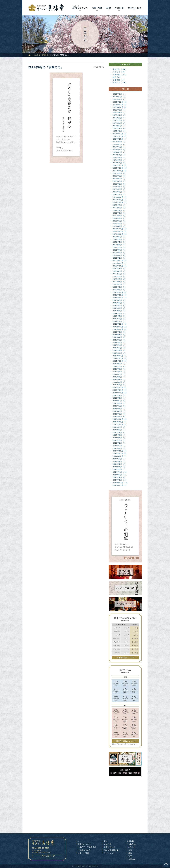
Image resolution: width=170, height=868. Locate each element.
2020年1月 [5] (119, 290)
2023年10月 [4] (120, 171)
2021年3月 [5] (119, 253)
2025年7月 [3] (119, 115)
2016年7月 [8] (119, 401)
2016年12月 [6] (120, 387)
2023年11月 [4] (120, 168)
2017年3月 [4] (119, 380)
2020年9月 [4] (119, 268)
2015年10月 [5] (120, 424)
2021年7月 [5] (119, 242)
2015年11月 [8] (120, 422)
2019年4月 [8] (119, 313)
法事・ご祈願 (83, 853)
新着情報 (45, 55)
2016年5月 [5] (119, 406)
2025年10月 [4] (120, 107)
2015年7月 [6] (119, 432)
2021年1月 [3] (119, 258)
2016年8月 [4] (119, 398)
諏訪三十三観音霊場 (88, 847)
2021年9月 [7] (119, 237)
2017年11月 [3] (120, 358)
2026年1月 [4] (119, 99)
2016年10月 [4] (120, 393)
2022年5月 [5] (119, 216)
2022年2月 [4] (119, 223)
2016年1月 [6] (119, 417)
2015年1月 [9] (119, 448)
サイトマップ (110, 853)
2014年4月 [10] (120, 472)
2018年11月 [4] (120, 327)
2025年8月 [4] (119, 113)
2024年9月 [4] (119, 142)
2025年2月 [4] (119, 128)
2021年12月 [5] (120, 229)
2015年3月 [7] (119, 443)
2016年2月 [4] (119, 414)
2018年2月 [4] (119, 350)
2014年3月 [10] (120, 475)
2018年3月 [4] (119, 348)
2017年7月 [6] (119, 369)
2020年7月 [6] (119, 274)
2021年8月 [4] (119, 239)
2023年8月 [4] (119, 176)
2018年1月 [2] (119, 353)
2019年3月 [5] (119, 316)
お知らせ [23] (119, 72)
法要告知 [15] (119, 80)
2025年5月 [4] (119, 120)
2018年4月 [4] (119, 345)
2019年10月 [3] (120, 298)
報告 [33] (117, 77)
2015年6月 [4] (119, 435)
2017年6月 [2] (119, 372)
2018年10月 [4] (120, 329)
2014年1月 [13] (120, 480)
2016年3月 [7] (119, 411)
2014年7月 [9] (119, 464)
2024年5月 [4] (119, 152)
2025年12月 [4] (120, 102)
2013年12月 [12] (120, 483)
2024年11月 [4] (120, 136)
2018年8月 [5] (119, 335)
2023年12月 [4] (120, 165)
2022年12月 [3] (120, 197)
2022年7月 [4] (119, 210)
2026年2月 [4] (119, 97)
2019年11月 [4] (120, 295)
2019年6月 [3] (119, 308)
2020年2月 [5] (119, 287)
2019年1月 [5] (119, 321)
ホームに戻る (35, 55)
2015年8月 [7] (119, 430)
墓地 (106, 841)
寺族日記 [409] (119, 69)
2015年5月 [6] (119, 438)
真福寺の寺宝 (85, 850)
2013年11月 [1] (120, 485)
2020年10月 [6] (120, 266)
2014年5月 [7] (119, 469)
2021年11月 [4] (120, 232)
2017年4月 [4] (119, 377)
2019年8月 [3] (119, 303)
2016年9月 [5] (119, 395)
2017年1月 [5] (119, 385)
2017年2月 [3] (119, 382)
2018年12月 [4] (120, 324)
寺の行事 (108, 844)
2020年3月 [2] (119, 284)
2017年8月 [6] (119, 366)
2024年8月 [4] (119, 144)
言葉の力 (132, 859)
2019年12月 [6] (120, 292)
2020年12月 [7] (120, 261)
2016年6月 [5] (119, 403)
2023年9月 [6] (119, 173)
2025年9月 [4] (119, 110)
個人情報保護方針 (111, 850)
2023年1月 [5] (119, 194)
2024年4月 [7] (119, 155)
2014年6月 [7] (119, 467)
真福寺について (84, 844)
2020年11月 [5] (120, 263)
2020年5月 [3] (119, 279)
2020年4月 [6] (119, 282)
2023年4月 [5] (119, 187)
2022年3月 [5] (119, 221)
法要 (130, 856)
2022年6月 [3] (119, 213)
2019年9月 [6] (119, 300)
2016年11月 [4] (120, 390)
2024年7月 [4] (119, 147)
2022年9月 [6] (119, 205)
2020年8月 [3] (119, 271)
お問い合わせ (110, 847)
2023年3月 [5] (119, 189)
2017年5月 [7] (119, 374)
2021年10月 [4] (120, 234)
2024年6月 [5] (119, 150)
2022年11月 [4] (120, 200)
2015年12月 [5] (120, 419)
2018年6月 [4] (119, 340)
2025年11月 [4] (120, 105)
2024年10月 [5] (120, 139)
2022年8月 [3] (119, 208)
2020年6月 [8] (119, 276)
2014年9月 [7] (119, 459)
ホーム (81, 841)
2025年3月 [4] (119, 126)
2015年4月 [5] (119, 440)
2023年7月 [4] (119, 179)
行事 (130, 850)
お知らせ (132, 847)
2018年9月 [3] (119, 332)
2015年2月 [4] (119, 446)
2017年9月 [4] (119, 364)
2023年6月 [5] (119, 181)
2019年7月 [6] (119, 306)
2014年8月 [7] (119, 462)
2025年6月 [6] (119, 118)
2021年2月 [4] (119, 255)
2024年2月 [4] (119, 160)
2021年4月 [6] (119, 250)
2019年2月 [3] (119, 319)
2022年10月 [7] (120, 202)
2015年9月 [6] (119, 427)
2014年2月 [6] (119, 477)
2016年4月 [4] (119, 409)
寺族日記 (132, 844)
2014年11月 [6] (120, 453)
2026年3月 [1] (119, 94)
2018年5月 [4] (119, 343)
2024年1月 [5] (119, 163)
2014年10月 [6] (120, 456)
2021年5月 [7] (119, 247)
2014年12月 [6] (120, 451)
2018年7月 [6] (119, 337)
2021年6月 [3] (119, 245)
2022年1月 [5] (119, 226)
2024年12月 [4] (120, 134)
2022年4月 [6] (119, 218)
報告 (130, 853)
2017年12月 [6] (120, 356)
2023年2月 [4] (119, 192)
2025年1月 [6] (119, 131)
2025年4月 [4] (119, 123)
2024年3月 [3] (119, 157)
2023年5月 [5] (119, 184)
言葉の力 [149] (119, 83)
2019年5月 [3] (119, 311)
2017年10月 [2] (120, 361)
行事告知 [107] (119, 75)
